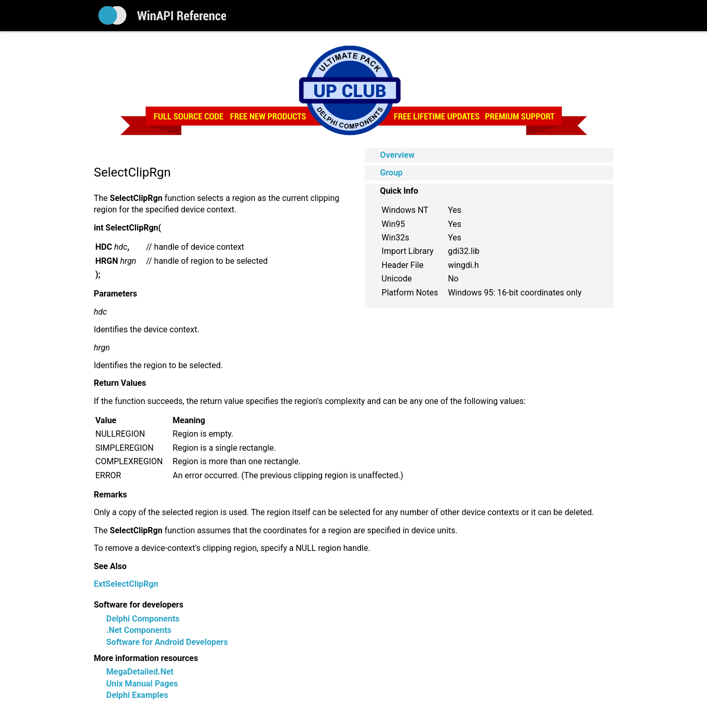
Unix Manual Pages (142, 684)
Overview (397, 155)
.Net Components (139, 630)
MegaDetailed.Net (140, 672)
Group (392, 173)
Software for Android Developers (167, 642)
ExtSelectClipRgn (126, 584)
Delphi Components (143, 619)
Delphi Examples (137, 695)
